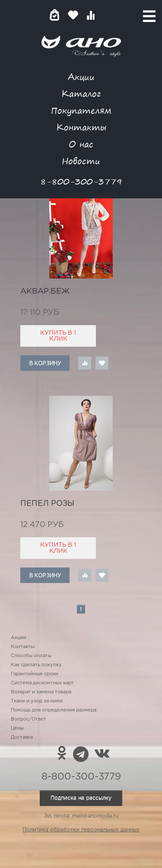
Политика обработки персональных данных (81, 830)
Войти (108, 15)
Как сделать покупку (36, 665)
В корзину (45, 363)
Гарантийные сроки (35, 674)
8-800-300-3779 (81, 181)
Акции (81, 77)
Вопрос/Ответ (29, 719)
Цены (17, 728)
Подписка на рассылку (81, 798)
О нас (81, 144)
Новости (81, 161)
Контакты (81, 127)
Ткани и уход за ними (37, 701)
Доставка (22, 737)
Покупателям (81, 110)
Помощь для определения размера (54, 710)
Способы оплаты (31, 656)
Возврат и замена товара (41, 692)
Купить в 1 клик (58, 336)
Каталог (81, 93)
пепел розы (47, 504)
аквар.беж (45, 291)
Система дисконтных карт (42, 683)
